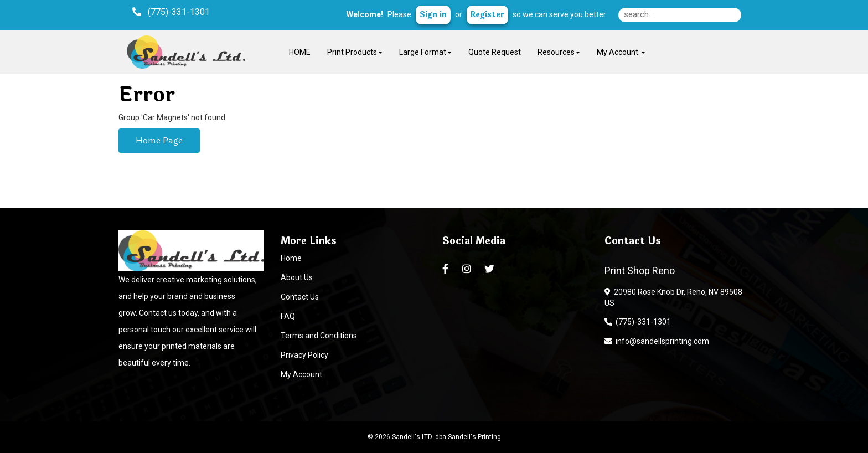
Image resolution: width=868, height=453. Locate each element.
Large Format (425, 52)
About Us (297, 277)
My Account (301, 374)
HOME (300, 52)
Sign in (433, 15)
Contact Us (300, 297)
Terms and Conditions (319, 336)
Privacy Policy (304, 355)
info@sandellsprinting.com (657, 341)
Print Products (355, 52)
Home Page (159, 140)
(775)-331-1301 (638, 322)
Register (487, 15)
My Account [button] (621, 52)
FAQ (288, 316)
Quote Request (495, 52)
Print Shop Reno (640, 271)
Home (291, 258)
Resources (559, 52)
